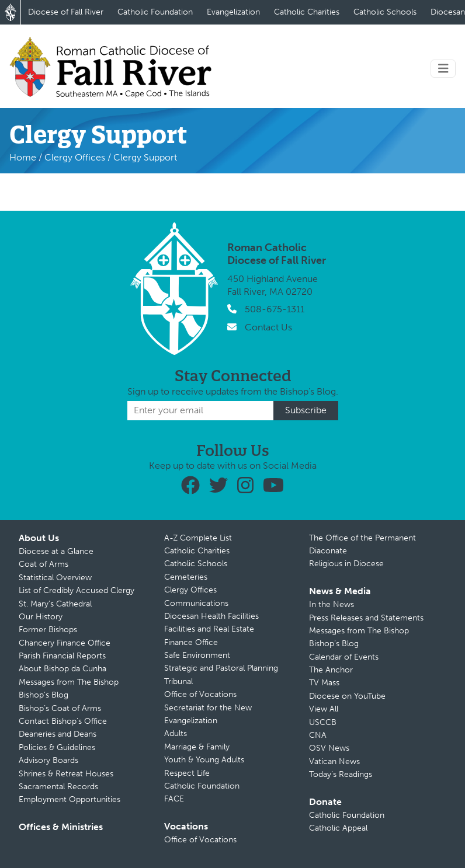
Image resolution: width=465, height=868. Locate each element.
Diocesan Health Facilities (211, 616)
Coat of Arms (44, 564)
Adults (176, 733)
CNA (318, 735)
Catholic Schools (385, 12)
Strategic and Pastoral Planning (221, 668)
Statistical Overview (55, 578)
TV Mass (324, 683)
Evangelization (233, 12)
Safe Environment (197, 655)
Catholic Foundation (155, 12)
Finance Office (191, 642)
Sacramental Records (58, 787)
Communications (196, 603)
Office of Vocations (200, 694)
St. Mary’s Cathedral (55, 604)
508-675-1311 (275, 309)
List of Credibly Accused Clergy (77, 590)
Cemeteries (186, 577)
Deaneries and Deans (58, 734)
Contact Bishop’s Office (63, 721)
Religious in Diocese (346, 564)
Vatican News (334, 761)
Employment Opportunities (70, 799)
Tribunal (178, 681)
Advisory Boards (48, 760)
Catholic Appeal (338, 828)
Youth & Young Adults (204, 760)
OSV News (329, 748)
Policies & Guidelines (57, 747)
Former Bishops (48, 630)
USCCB (323, 722)
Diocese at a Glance (56, 551)
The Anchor (331, 670)
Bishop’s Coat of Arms (60, 708)
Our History (41, 617)
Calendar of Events (344, 657)
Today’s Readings (341, 774)
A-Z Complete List (198, 538)
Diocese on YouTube (347, 696)
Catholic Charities (307, 12)
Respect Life (187, 773)
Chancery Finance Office (65, 643)
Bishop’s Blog (44, 695)
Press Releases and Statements (366, 618)
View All (324, 709)
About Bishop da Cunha (63, 669)
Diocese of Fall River (66, 12)
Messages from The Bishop (69, 682)
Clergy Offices (75, 157)
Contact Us (268, 327)
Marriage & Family (197, 747)
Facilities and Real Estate (209, 629)
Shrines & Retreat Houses (66, 774)
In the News (332, 604)
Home (23, 157)
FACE (174, 799)
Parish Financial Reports (62, 656)
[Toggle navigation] (443, 69)
